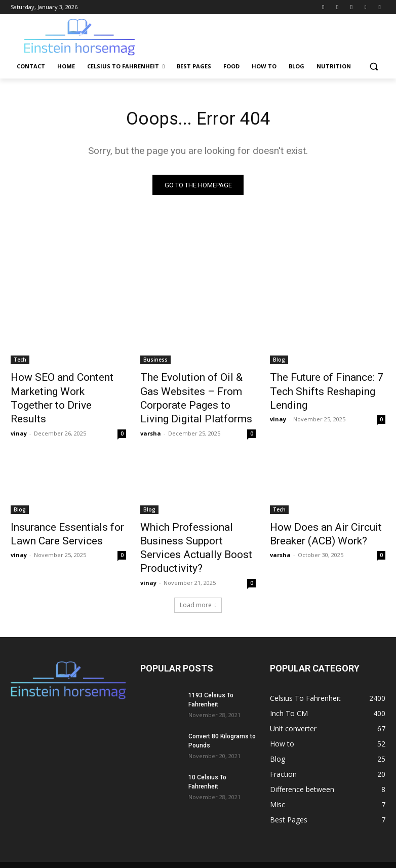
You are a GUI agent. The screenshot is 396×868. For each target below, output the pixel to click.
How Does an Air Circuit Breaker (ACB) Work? (315, 523)
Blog (279, 362)
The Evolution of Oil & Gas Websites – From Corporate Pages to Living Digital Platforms (193, 396)
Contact (98, 841)
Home (127, 841)
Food (265, 841)
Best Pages (232, 841)
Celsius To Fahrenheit (176, 841)
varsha (151, 425)
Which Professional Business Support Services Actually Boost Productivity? (195, 529)
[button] (373, 67)
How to (293, 841)
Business (155, 362)
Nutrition (348, 841)
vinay (19, 413)
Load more (198, 575)
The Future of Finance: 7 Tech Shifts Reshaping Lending (326, 384)
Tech (20, 362)
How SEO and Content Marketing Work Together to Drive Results (64, 390)
